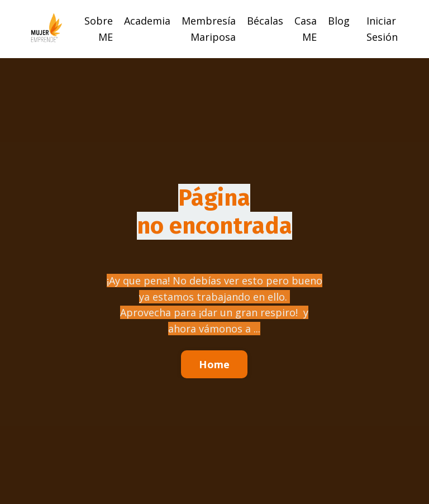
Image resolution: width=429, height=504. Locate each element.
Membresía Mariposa (209, 29)
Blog (339, 21)
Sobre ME (99, 29)
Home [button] (214, 364)
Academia (147, 21)
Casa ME (306, 29)
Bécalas (265, 21)
